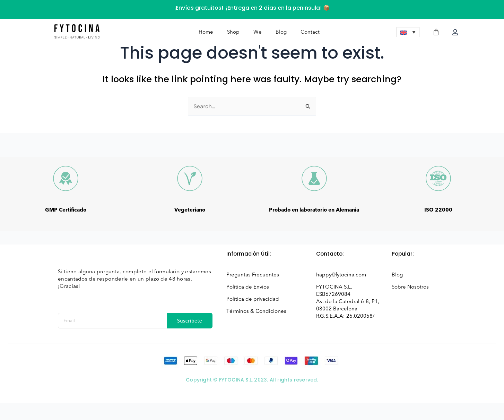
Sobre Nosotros (410, 287)
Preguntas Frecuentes (253, 275)
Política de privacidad (253, 299)
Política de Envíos (248, 287)
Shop (233, 33)
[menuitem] (408, 33)
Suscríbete (190, 320)
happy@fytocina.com (341, 275)
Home (206, 33)
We (258, 33)
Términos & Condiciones (256, 311)
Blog (281, 33)
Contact (310, 33)
